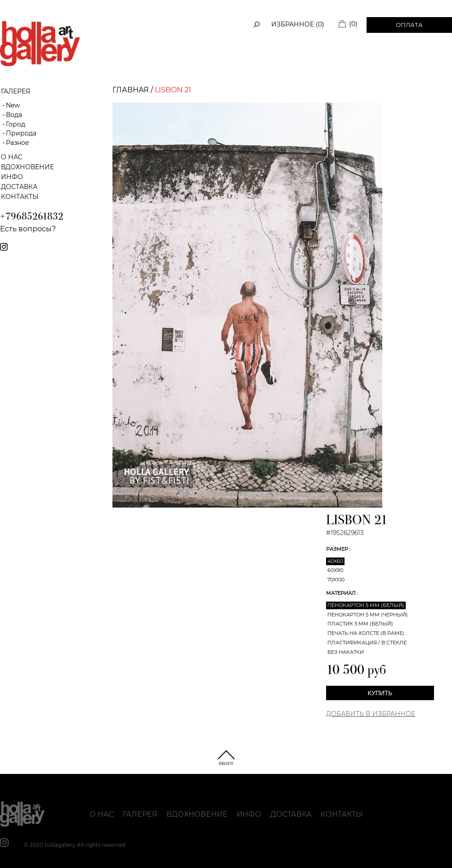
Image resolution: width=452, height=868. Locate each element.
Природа (21, 133)
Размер (338, 549)
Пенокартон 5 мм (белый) (366, 605)
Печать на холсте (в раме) (366, 633)
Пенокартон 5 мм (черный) (368, 615)
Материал (342, 593)
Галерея (140, 814)
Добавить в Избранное (371, 714)
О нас (12, 157)
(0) (353, 24)
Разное (18, 143)
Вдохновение (27, 167)
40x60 (335, 561)
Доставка (19, 187)
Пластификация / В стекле (367, 643)
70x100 (336, 580)
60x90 (335, 570)
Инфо (12, 177)
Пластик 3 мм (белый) (360, 624)
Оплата (409, 25)
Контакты (20, 197)
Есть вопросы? (28, 229)
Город (16, 124)
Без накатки (346, 652)
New (13, 105)
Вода (14, 115)
